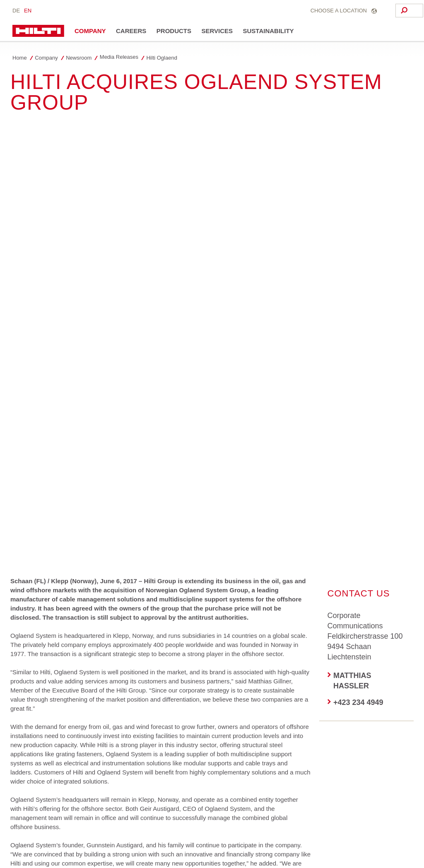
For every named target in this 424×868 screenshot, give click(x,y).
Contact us (243, 835)
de (16, 11)
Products (174, 31)
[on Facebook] (23, 668)
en (28, 11)
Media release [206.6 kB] (76, 574)
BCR (112, 835)
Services (217, 31)
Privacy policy (81, 835)
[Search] (370, 11)
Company (90, 31)
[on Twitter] (58, 668)
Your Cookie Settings (37, 845)
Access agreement (35, 835)
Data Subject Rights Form (191, 835)
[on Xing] (23, 701)
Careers (131, 31)
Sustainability (269, 31)
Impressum (139, 835)
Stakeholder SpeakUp (96, 845)
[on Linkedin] (92, 668)
